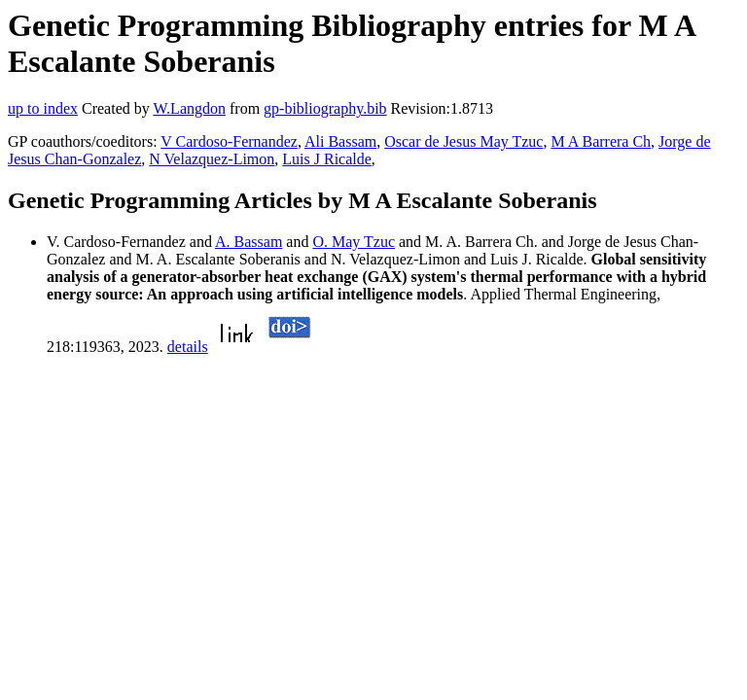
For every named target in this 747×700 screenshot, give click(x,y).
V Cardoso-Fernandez (229, 141)
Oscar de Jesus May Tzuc (463, 141)
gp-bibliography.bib (325, 108)
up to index (43, 108)
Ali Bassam (340, 141)
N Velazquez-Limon (212, 159)
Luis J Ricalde (327, 159)
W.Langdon (189, 108)
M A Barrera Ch (601, 141)
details (188, 347)
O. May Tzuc (354, 242)
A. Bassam (249, 242)
